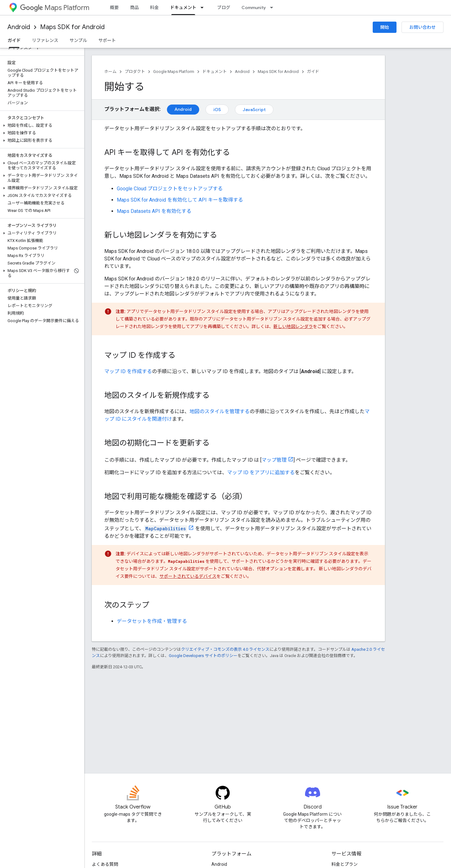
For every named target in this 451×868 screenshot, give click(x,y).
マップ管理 (274, 460)
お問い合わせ (422, 27)
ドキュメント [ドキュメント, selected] (183, 8)
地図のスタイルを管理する (220, 411)
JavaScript (254, 110)
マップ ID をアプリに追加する (261, 473)
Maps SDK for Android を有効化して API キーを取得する (180, 200)
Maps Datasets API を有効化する (154, 211)
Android (19, 27)
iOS (217, 110)
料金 (154, 8)
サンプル (78, 40)
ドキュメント (215, 72)
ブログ (224, 8)
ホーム (110, 72)
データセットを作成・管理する (152, 621)
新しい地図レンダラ (293, 326)
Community (254, 8)
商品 (134, 8)
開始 (385, 27)
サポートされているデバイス (188, 576)
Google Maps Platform (174, 72)
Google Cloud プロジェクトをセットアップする (170, 189)
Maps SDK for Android (72, 27)
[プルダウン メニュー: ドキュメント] (204, 8)
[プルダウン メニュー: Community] (273, 8)
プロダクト (135, 72)
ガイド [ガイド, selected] (14, 40)
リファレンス (45, 40)
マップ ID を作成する (128, 371)
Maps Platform (55, 8)
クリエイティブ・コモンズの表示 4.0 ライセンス (225, 649)
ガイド (313, 72)
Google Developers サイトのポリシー (203, 656)
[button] (41, 126)
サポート (107, 40)
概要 (114, 8)
